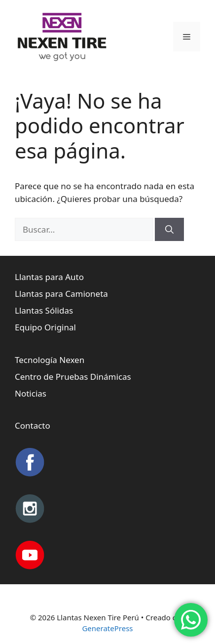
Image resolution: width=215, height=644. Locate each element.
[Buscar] (169, 230)
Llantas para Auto (49, 277)
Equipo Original (45, 327)
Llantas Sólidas (44, 310)
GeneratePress (107, 628)
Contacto (33, 425)
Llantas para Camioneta (61, 294)
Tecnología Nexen (50, 360)
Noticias (31, 393)
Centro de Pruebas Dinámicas (73, 377)
